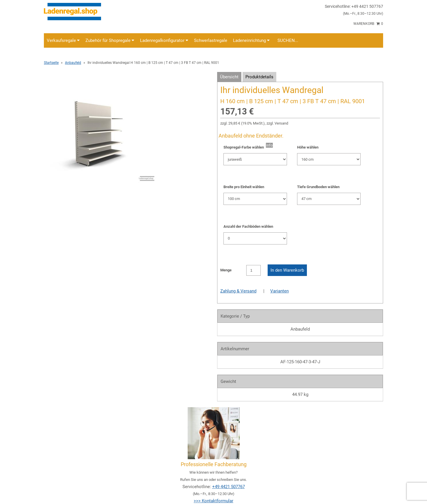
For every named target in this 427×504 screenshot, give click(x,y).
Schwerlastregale (211, 40)
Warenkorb (368, 24)
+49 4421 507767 (229, 487)
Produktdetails (259, 77)
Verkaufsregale (63, 40)
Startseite (51, 63)
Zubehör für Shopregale (110, 40)
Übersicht (229, 77)
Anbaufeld (73, 63)
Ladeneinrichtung (251, 40)
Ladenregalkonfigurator (164, 40)
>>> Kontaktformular (213, 501)
